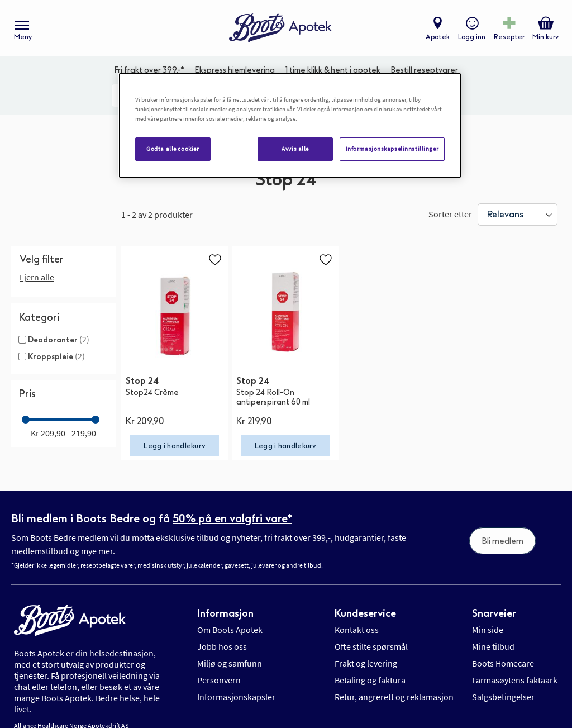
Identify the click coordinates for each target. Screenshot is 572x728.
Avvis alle (295, 149)
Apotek (438, 37)
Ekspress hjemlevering (235, 70)
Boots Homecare (503, 652)
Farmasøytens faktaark (515, 669)
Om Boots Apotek (230, 618)
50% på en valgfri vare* (232, 507)
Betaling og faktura (370, 669)
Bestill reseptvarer (424, 70)
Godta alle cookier (173, 149)
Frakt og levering (366, 652)
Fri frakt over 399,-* (149, 70)
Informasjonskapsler (236, 686)
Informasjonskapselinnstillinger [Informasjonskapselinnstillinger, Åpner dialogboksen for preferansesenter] (392, 149)
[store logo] (280, 28)
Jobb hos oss (222, 635)
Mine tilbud (493, 635)
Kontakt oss (357, 618)
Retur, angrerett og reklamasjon (394, 686)
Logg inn (472, 37)
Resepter (509, 37)
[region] (290, 125)
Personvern (219, 669)
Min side (488, 618)
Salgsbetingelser (503, 686)
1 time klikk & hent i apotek (333, 70)
